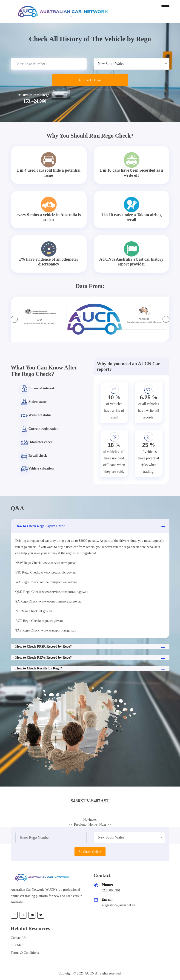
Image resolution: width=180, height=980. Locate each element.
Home (93, 824)
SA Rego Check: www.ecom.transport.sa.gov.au (49, 601)
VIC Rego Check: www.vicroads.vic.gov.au (46, 572)
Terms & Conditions (25, 953)
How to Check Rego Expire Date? (91, 526)
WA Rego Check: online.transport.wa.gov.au (46, 582)
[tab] (90, 801)
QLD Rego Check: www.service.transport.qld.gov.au (52, 592)
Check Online (90, 80)
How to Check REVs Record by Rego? (91, 658)
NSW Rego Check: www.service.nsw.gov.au (46, 563)
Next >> (105, 824)
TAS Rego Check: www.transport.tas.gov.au (46, 630)
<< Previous (78, 824)
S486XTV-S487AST (90, 801)
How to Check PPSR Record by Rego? (91, 647)
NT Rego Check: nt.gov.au (34, 611)
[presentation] (14, 319)
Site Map (17, 945)
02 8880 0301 (111, 890)
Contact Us (19, 938)
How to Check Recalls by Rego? (91, 669)
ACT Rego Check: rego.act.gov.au (39, 621)
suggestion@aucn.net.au (118, 905)
